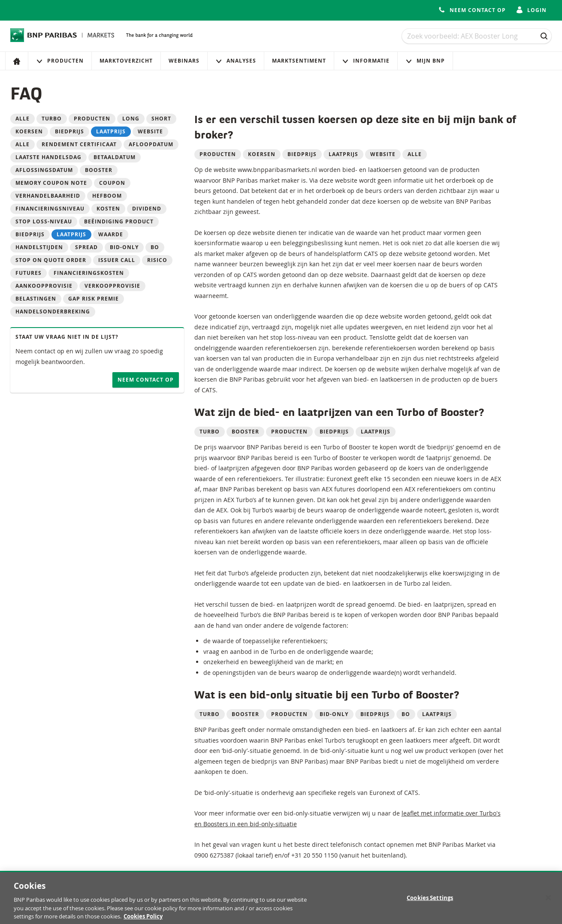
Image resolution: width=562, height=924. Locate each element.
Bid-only (124, 247)
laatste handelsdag (48, 157)
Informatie (366, 61)
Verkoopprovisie (112, 286)
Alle (23, 119)
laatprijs (111, 131)
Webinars (184, 61)
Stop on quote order (51, 260)
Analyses (236, 61)
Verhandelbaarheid (48, 196)
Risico (157, 260)
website (150, 131)
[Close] (548, 901)
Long (131, 119)
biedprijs (69, 131)
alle (23, 144)
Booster (99, 170)
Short (161, 119)
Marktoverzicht (126, 61)
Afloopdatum (151, 144)
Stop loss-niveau (44, 221)
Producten (60, 61)
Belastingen (36, 299)
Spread (86, 247)
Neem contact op (146, 380)
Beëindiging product (119, 221)
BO (155, 247)
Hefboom (107, 196)
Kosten (108, 209)
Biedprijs (30, 234)
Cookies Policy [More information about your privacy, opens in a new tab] (143, 920)
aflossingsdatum (44, 170)
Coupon (112, 183)
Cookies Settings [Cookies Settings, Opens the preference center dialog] (430, 901)
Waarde (111, 234)
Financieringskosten (89, 273)
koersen (29, 131)
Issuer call (117, 260)
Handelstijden (39, 247)
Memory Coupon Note (51, 183)
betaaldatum (115, 157)
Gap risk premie (94, 299)
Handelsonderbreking (53, 312)
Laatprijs (71, 234)
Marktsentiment (299, 61)
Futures (29, 273)
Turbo (52, 119)
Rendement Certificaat (79, 144)
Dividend (147, 209)
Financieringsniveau (50, 209)
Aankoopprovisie (44, 286)
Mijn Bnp (425, 61)
